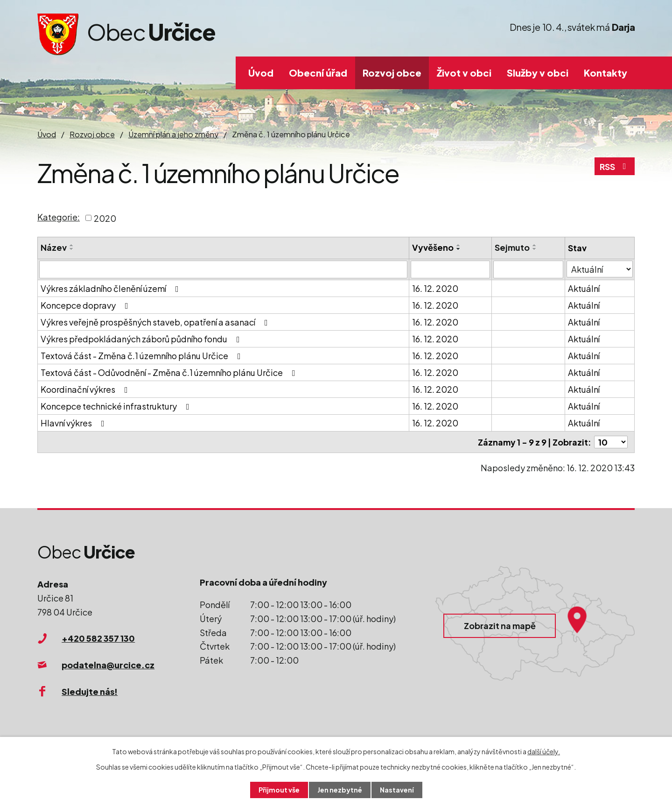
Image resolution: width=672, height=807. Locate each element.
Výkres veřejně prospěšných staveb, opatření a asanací (156, 322)
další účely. (544, 751)
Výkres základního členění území (112, 288)
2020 (105, 218)
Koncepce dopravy (86, 305)
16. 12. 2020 (435, 288)
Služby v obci (538, 73)
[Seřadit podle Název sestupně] (72, 249)
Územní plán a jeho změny (173, 134)
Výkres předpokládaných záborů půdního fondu (142, 339)
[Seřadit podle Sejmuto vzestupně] (535, 245)
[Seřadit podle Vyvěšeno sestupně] (459, 249)
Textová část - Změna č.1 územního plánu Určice (143, 356)
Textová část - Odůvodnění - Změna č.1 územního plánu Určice (170, 372)
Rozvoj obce (392, 73)
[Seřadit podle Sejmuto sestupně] (535, 249)
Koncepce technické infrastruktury (117, 406)
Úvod (261, 73)
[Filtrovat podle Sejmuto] (528, 269)
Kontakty (605, 73)
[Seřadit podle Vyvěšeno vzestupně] (459, 245)
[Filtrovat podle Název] (223, 269)
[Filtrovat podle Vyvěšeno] (450, 269)
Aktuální (584, 288)
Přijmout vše (279, 790)
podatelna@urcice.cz (108, 665)
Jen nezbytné (340, 790)
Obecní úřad (318, 73)
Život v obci (464, 73)
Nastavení (397, 790)
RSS (615, 166)
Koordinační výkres (86, 389)
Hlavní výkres (74, 423)
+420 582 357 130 (98, 638)
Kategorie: (59, 217)
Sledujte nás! (90, 691)
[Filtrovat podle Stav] (600, 269)
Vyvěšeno (433, 247)
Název (54, 247)
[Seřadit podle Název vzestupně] (72, 245)
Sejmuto (512, 247)
